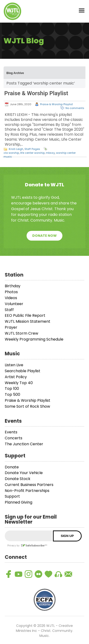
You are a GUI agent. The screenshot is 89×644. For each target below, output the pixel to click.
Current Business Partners (29, 485)
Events (11, 432)
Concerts (14, 438)
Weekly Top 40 (19, 383)
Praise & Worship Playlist (36, 93)
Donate (12, 467)
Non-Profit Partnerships (27, 491)
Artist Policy (16, 377)
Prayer (11, 327)
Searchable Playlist (23, 371)
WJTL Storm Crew (21, 333)
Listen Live (14, 365)
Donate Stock (18, 479)
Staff (9, 310)
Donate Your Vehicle (24, 473)
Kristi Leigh (16, 149)
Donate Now (44, 236)
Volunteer (14, 304)
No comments (75, 108)
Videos (11, 298)
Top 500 (12, 394)
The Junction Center (24, 444)
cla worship (11, 153)
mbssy (50, 153)
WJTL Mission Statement (28, 321)
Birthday (13, 286)
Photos (11, 292)
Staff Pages (32, 149)
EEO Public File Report (25, 315)
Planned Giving (19, 502)
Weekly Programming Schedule (34, 339)
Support (12, 496)
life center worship (32, 153)
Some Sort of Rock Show (27, 406)
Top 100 (12, 389)
